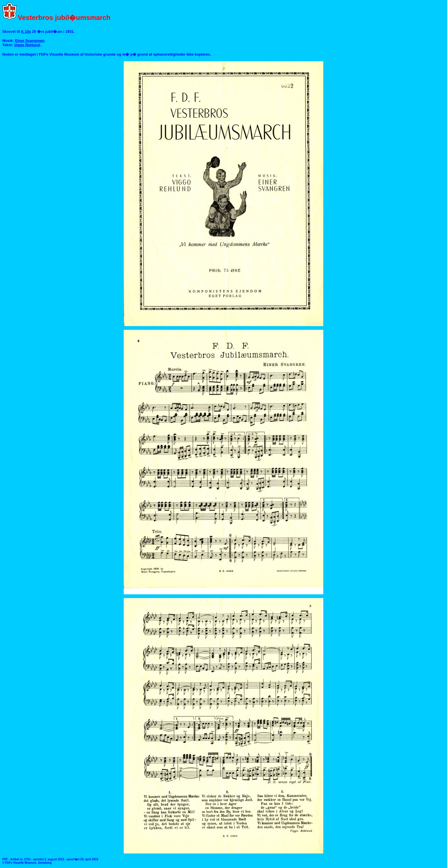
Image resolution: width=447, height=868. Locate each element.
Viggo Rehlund (27, 45)
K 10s (26, 31)
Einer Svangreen (30, 41)
